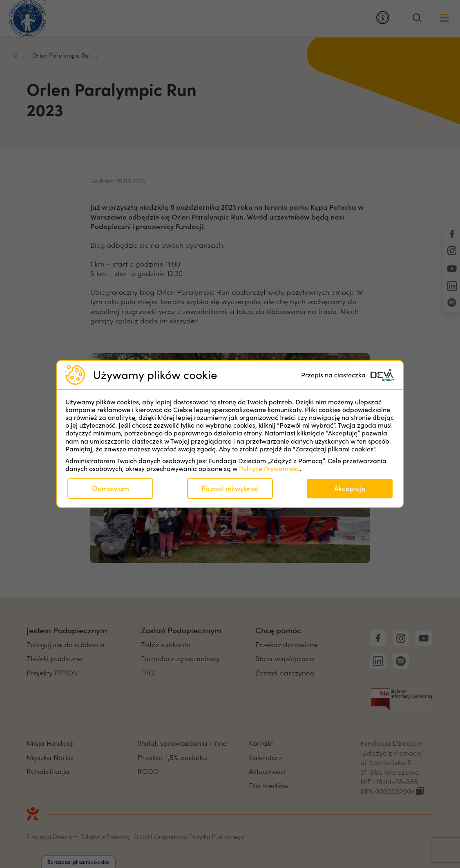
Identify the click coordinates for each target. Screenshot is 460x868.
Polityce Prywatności (269, 468)
